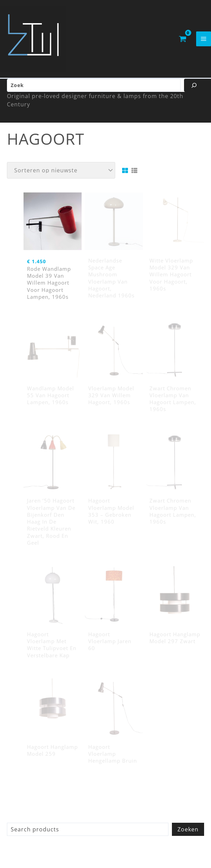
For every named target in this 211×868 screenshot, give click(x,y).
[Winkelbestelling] (61, 173)
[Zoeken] (194, 88)
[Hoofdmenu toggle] (204, 40)
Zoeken (188, 832)
